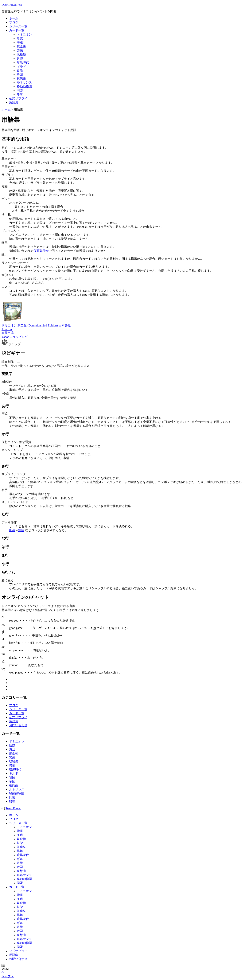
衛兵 (12, 530)
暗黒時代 (23, 62)
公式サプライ (18, 98)
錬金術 (21, 46)
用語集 (14, 102)
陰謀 (20, 38)
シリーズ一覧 (18, 26)
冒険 (20, 70)
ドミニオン (24, 34)
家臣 (21, 530)
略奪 (20, 94)
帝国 (20, 74)
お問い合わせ (18, 725)
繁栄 (20, 50)
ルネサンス (24, 82)
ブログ (14, 22)
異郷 (20, 58)
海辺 (20, 42)
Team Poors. (13, 808)
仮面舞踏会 (41, 251)
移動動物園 (24, 86)
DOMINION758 (12, 5)
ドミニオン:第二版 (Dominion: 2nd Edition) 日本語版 (36, 325)
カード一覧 (17, 30)
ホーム (14, 18)
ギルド (21, 66)
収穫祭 (21, 54)
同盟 (20, 90)
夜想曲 (21, 78)
